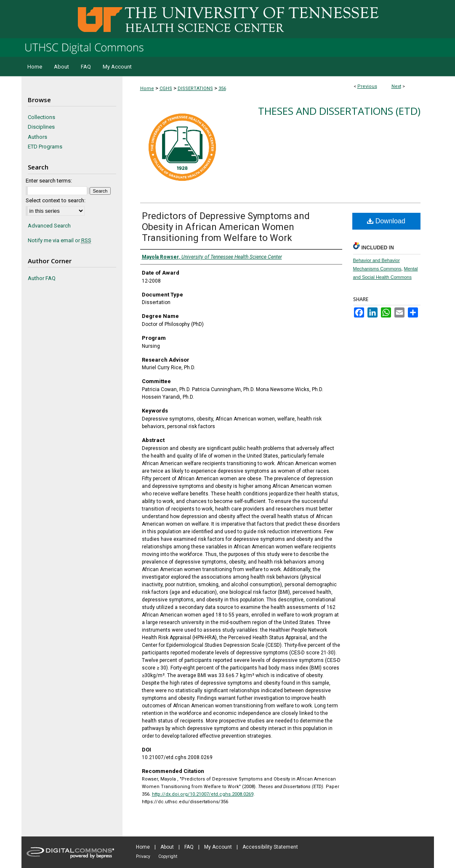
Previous (367, 86)
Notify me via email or (60, 241)
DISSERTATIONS (195, 89)
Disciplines (41, 127)
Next (396, 86)
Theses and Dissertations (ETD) (339, 111)
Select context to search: (56, 200)
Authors (37, 137)
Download (386, 221)
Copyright (168, 856)
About (167, 847)
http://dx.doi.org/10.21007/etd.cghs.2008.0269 (203, 794)
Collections (41, 117)
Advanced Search (49, 226)
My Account (218, 847)
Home (147, 89)
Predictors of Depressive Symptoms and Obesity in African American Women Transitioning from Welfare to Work (226, 227)
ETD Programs (45, 147)
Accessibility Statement (270, 847)
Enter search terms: (49, 181)
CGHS (166, 89)
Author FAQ (42, 278)
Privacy (143, 856)
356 (222, 89)
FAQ (189, 847)
